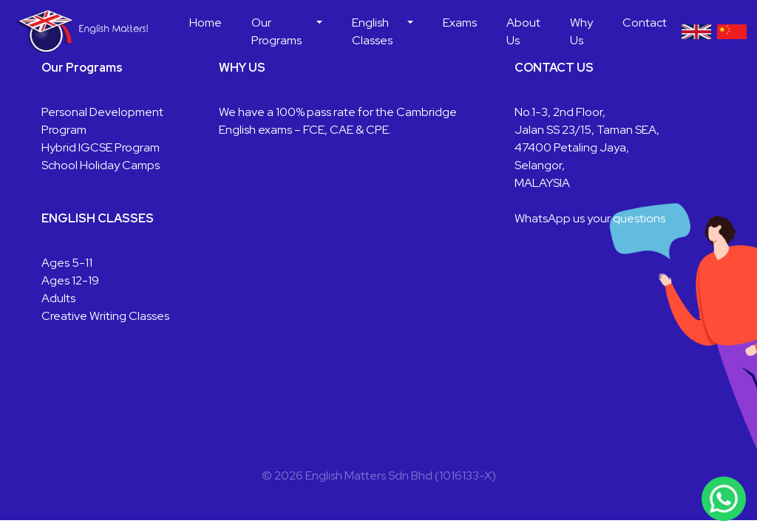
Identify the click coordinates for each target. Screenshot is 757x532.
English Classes (372, 31)
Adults (58, 298)
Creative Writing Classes (105, 316)
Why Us (581, 31)
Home (206, 23)
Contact (645, 23)
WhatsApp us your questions (590, 218)
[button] (319, 32)
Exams (460, 23)
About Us (523, 31)
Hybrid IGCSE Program (101, 147)
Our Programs (276, 31)
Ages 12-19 (70, 280)
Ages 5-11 (67, 263)
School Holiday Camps (101, 165)
